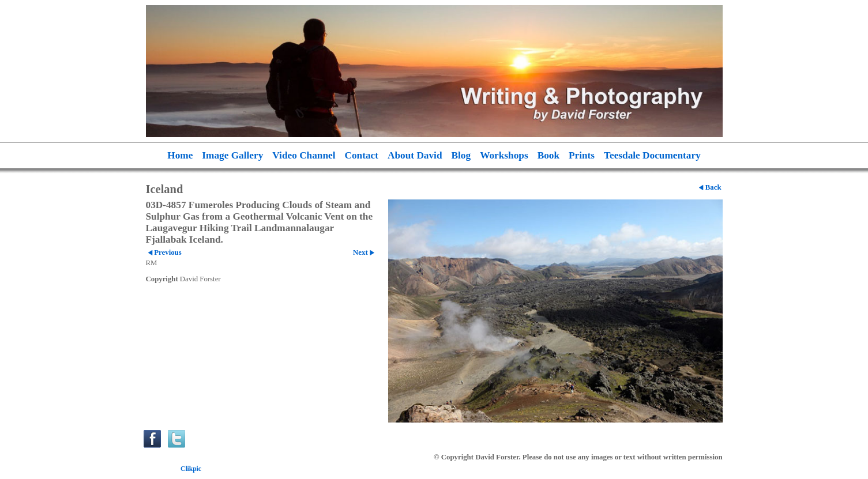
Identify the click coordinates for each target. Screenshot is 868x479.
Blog (461, 155)
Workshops (504, 155)
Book (548, 155)
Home (180, 155)
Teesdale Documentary (652, 155)
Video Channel (304, 155)
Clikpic (191, 469)
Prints (582, 155)
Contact (362, 155)
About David (415, 155)
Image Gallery (232, 155)
